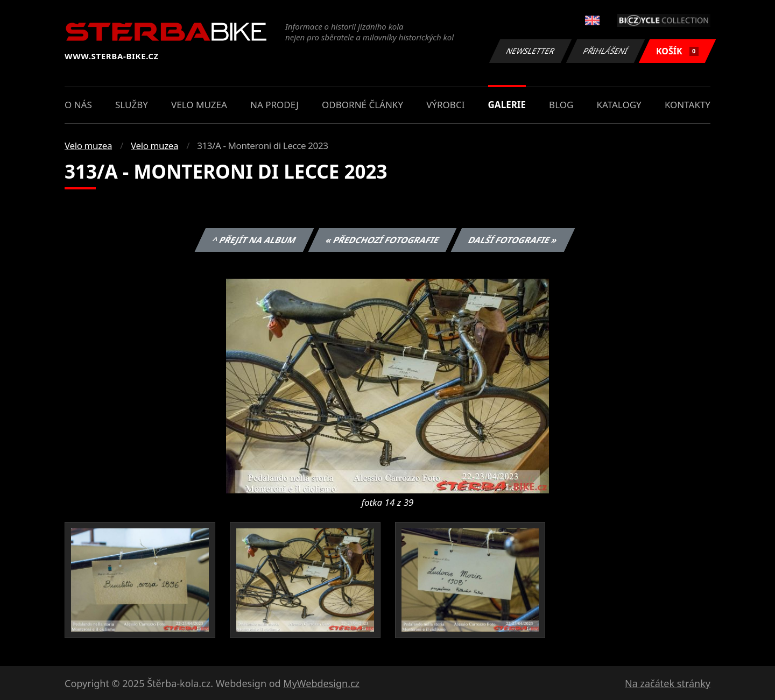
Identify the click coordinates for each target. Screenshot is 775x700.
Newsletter (530, 51)
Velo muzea (199, 105)
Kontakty (688, 105)
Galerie (507, 105)
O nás (78, 105)
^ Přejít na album (254, 240)
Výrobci (445, 105)
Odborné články (362, 105)
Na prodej (274, 105)
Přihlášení (605, 51)
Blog (561, 105)
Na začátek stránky (668, 683)
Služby (132, 105)
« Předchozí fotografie (382, 240)
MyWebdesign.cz (321, 683)
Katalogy (619, 105)
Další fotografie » (513, 240)
